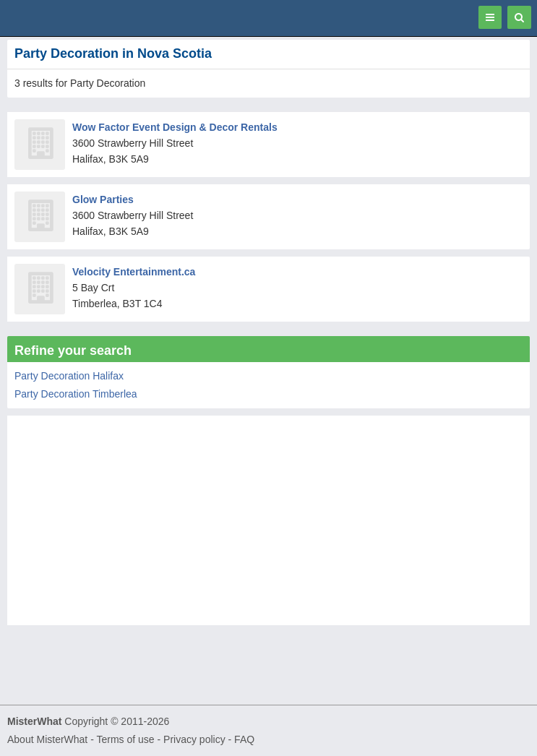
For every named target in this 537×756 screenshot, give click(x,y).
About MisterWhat (47, 739)
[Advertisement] (268, 524)
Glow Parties (103, 199)
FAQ (244, 739)
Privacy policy (194, 739)
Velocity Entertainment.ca (134, 272)
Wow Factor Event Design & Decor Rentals (175, 127)
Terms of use (125, 739)
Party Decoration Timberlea (76, 394)
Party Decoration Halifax (69, 376)
